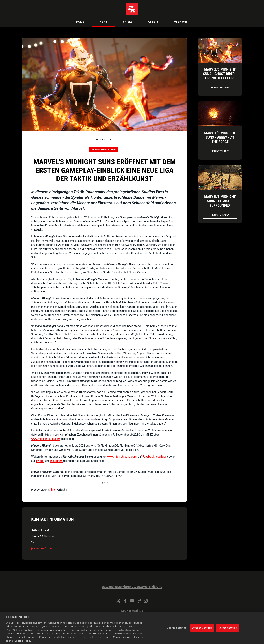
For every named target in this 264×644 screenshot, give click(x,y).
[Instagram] (146, 601)
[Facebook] (125, 601)
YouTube (161, 457)
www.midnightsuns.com (46, 439)
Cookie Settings (132, 611)
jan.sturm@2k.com (43, 548)
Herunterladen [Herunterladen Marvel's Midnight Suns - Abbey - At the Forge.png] (220, 151)
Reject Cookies (228, 632)
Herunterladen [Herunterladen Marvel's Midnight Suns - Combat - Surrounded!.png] (220, 215)
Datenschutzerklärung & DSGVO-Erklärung (132, 587)
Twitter (40, 461)
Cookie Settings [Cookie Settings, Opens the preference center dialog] (177, 632)
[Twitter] (118, 601)
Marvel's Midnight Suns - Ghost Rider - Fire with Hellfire (220, 74)
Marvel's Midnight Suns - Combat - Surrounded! (220, 201)
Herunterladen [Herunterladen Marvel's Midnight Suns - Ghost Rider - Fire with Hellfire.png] (220, 87)
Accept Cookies (202, 632)
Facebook (148, 457)
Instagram (56, 461)
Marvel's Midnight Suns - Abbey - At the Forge (220, 137)
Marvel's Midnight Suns (104, 150)
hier (53, 490)
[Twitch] (139, 601)
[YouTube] (132, 601)
